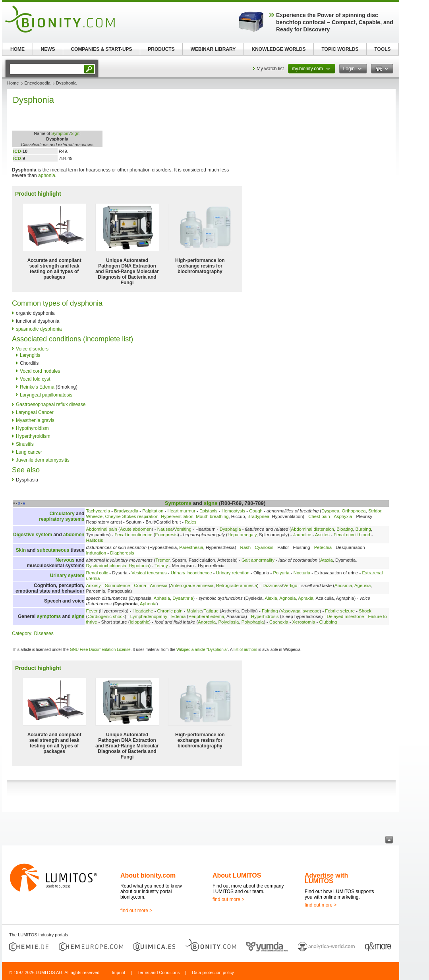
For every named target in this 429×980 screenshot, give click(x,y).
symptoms (49, 616)
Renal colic (97, 573)
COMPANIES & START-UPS (101, 49)
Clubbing (328, 622)
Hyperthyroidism (33, 436)
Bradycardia (126, 511)
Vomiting (183, 529)
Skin (21, 550)
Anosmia (343, 585)
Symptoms (178, 503)
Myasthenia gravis (35, 420)
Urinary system (67, 576)
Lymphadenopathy (149, 616)
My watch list (270, 69)
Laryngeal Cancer (35, 412)
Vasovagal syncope (300, 611)
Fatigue (211, 611)
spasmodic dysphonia (39, 329)
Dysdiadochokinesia (106, 566)
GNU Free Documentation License (100, 650)
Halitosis (94, 540)
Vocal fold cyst (35, 379)
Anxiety (93, 585)
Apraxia (306, 598)
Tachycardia (98, 511)
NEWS (48, 49)
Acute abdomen (136, 529)
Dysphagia (230, 529)
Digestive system (33, 535)
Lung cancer (29, 452)
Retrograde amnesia (237, 585)
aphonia (47, 175)
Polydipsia (229, 622)
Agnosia (287, 598)
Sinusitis (25, 444)
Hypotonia (139, 566)
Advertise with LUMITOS (326, 878)
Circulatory (62, 514)
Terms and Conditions (158, 972)
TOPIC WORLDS (340, 49)
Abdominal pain (101, 529)
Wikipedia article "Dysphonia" (202, 650)
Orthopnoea (354, 511)
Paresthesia (191, 547)
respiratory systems (62, 519)
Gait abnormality (258, 560)
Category (22, 633)
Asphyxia (343, 516)
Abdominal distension (313, 529)
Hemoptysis (234, 511)
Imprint (118, 972)
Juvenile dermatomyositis (43, 460)
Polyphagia (253, 622)
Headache (143, 611)
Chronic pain (170, 611)
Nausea (165, 529)
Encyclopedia (37, 83)
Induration (96, 553)
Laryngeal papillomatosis (46, 395)
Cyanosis (264, 547)
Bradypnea (258, 516)
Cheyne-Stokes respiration (132, 516)
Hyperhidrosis (265, 616)
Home (13, 83)
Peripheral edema (206, 616)
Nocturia (302, 573)
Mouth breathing (212, 516)
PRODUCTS (161, 49)
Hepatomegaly (242, 535)
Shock (365, 611)
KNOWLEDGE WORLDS (279, 49)
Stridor (375, 511)
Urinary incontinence (191, 573)
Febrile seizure (340, 611)
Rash (246, 547)
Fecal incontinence (134, 535)
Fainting (270, 611)
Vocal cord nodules (40, 371)
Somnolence (117, 585)
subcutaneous (53, 550)
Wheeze (94, 516)
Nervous (65, 560)
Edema (178, 616)
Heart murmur (182, 511)
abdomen (74, 535)
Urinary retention (233, 573)
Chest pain (319, 516)
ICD (17, 151)
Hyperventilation (177, 516)
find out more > (136, 911)
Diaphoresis (122, 553)
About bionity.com (148, 875)
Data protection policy (213, 972)
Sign (75, 133)
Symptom (60, 133)
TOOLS (382, 49)
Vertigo (290, 585)
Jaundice (302, 535)
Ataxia (327, 560)
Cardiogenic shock (106, 616)
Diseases (43, 633)
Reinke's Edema (37, 387)
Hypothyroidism (32, 428)
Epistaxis (209, 511)
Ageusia (362, 585)
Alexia (271, 598)
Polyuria (281, 573)
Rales (190, 522)
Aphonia (148, 604)
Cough (256, 511)
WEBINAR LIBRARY (213, 49)
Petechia (323, 547)
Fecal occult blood (352, 535)
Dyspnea (330, 511)
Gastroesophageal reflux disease (51, 404)
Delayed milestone (346, 616)
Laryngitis (30, 355)
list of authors (245, 650)
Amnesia (158, 585)
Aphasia (162, 598)
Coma (140, 585)
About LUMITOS (237, 875)
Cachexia (279, 622)
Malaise (194, 611)
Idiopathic (140, 622)
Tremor (162, 560)
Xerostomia (304, 622)
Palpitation (153, 511)
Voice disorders (32, 349)
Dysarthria (183, 598)
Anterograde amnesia (192, 585)
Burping (363, 529)
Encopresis (166, 535)
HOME (17, 49)
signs (211, 503)
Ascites (322, 535)
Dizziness (272, 585)
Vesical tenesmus (149, 573)
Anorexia (207, 622)
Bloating (345, 529)
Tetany (161, 566)
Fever (92, 611)
